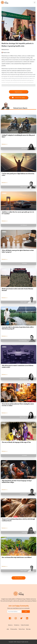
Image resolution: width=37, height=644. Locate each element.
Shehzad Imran (5, 50)
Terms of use (22, 629)
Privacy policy (14, 629)
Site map (28, 629)
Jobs (8, 629)
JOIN (26, 612)
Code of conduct (25, 625)
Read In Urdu (6, 53)
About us (10, 625)
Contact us (17, 625)
